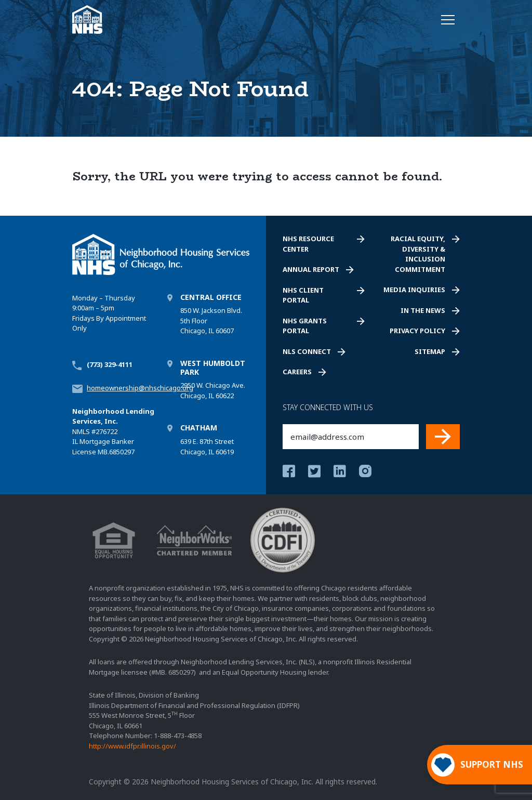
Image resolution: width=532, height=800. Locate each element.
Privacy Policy (417, 331)
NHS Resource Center (308, 244)
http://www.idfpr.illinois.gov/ (132, 746)
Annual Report (311, 269)
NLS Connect (307, 351)
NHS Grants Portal (305, 326)
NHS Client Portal (303, 295)
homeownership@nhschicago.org (140, 388)
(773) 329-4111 (110, 364)
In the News (423, 310)
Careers (297, 372)
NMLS (81, 431)
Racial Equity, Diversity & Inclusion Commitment (418, 254)
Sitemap (430, 351)
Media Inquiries (414, 290)
